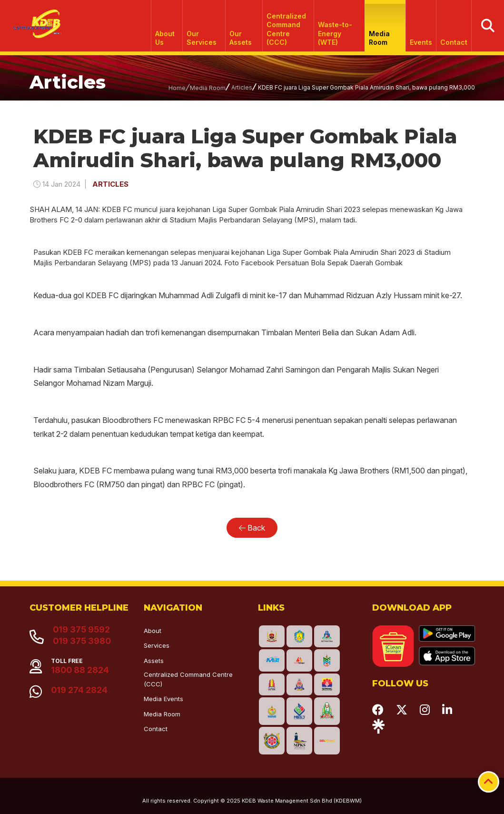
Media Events (163, 699)
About (153, 631)
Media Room (380, 38)
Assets (154, 661)
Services (157, 645)
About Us (165, 38)
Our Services (202, 38)
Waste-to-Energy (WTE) (335, 33)
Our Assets (241, 38)
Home (177, 88)
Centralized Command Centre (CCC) (286, 29)
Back (252, 528)
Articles (242, 87)
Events (421, 42)
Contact (454, 42)
